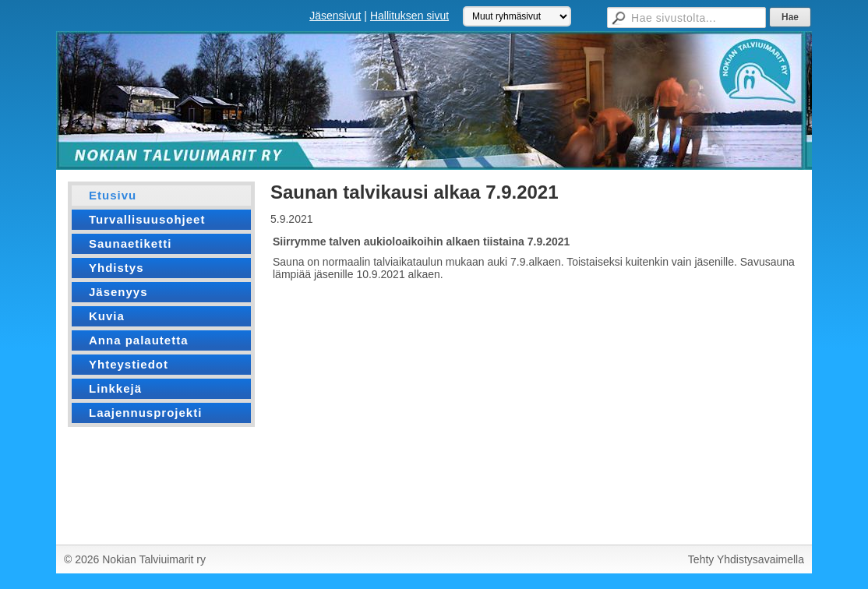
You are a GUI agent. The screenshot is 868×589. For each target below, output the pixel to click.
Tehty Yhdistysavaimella (746, 559)
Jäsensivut (335, 16)
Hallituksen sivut (409, 16)
